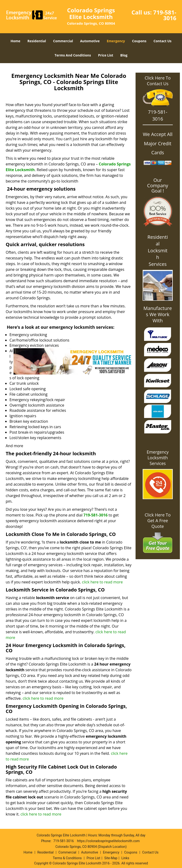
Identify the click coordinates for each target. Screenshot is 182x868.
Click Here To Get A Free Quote (158, 521)
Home (15, 41)
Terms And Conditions (73, 55)
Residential (37, 41)
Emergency (116, 41)
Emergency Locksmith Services (158, 458)
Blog (124, 55)
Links (125, 858)
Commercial (63, 41)
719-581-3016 (165, 15)
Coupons (139, 41)
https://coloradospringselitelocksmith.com (108, 841)
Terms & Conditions (67, 858)
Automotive (90, 41)
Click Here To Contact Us (158, 81)
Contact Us (163, 41)
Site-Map (111, 858)
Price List (106, 55)
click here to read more (102, 582)
